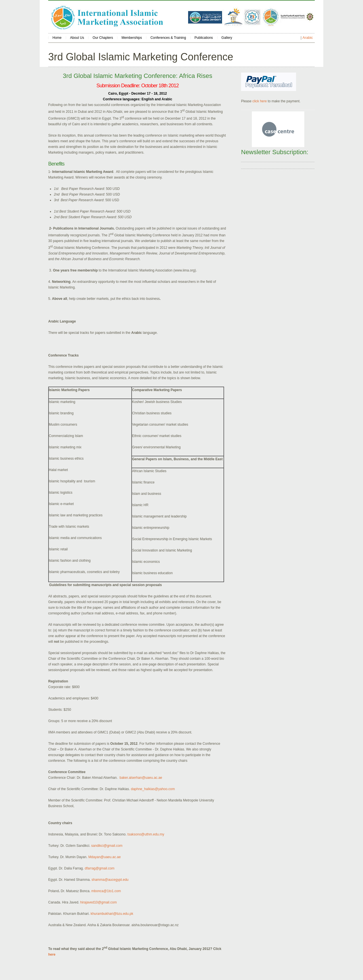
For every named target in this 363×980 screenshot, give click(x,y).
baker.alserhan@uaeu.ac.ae (141, 778)
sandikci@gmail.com (107, 846)
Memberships (132, 38)
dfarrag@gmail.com (100, 868)
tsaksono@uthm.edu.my (146, 834)
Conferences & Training (168, 38)
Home (57, 38)
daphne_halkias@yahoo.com (153, 789)
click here (260, 101)
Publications (204, 38)
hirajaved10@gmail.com (99, 902)
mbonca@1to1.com (106, 891)
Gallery (227, 38)
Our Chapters (103, 38)
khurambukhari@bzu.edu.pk (112, 914)
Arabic (308, 38)
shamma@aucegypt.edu (110, 880)
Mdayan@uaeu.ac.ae (104, 857)
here (52, 954)
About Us (77, 38)
